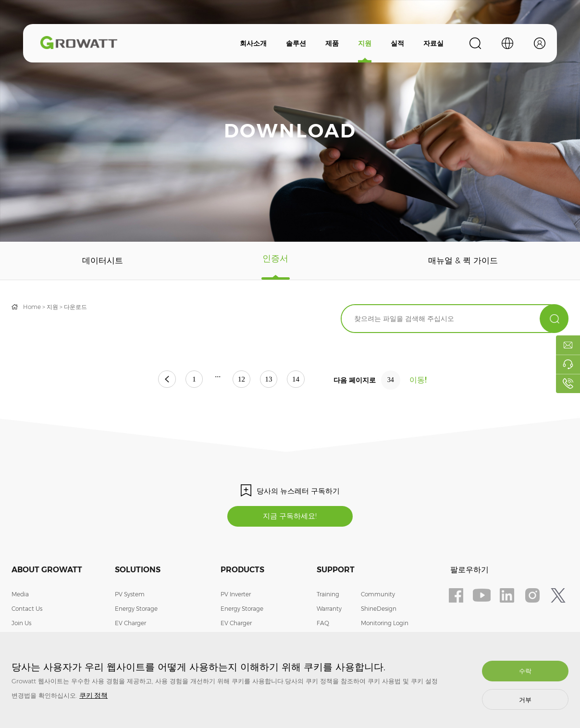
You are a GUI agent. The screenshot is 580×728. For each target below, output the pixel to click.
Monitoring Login (385, 624)
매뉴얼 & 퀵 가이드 (463, 261)
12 (242, 380)
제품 (332, 43)
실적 (397, 43)
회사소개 (253, 43)
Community (378, 596)
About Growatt (47, 571)
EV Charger (130, 624)
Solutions (138, 571)
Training (328, 596)
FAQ (323, 624)
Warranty (329, 610)
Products (242, 571)
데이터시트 (102, 261)
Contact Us (27, 610)
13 (276, 380)
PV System (130, 596)
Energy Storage (136, 610)
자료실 (433, 43)
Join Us (21, 624)
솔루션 (296, 43)
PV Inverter (236, 596)
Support (336, 571)
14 (310, 380)
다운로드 (75, 307)
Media (20, 596)
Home (32, 307)
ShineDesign (379, 610)
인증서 (275, 261)
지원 (365, 43)
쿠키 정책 (93, 695)
